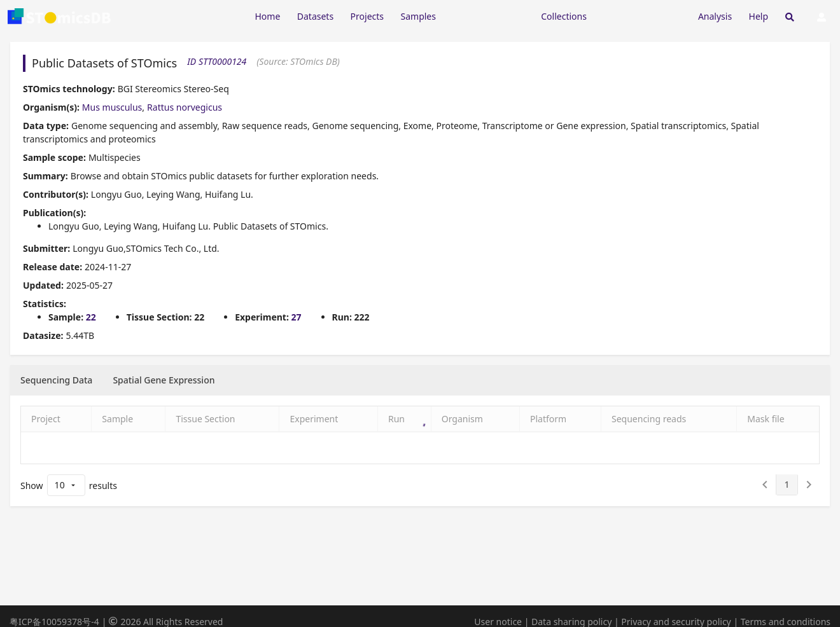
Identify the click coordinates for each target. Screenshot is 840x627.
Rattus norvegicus (185, 107)
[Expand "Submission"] (642, 16)
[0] (765, 485)
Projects (367, 16)
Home (267, 16)
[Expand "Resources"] (488, 16)
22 (91, 317)
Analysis (715, 16)
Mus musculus (112, 107)
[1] (787, 485)
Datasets (315, 16)
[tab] (56, 380)
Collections (564, 16)
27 (297, 317)
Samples (418, 16)
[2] (809, 485)
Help (759, 16)
